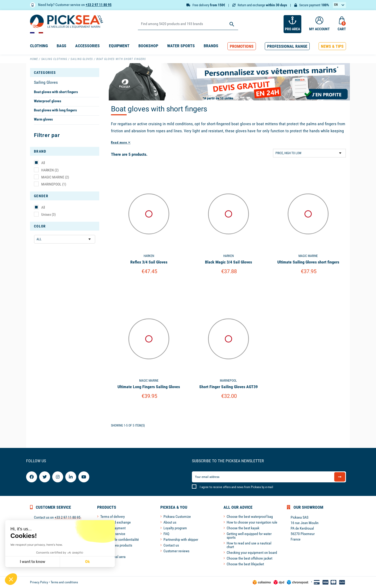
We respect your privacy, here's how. (37, 545)
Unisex (48, 214)
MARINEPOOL (54, 184)
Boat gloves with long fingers (55, 110)
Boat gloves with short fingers (56, 92)
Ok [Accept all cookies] (87, 562)
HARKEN (50, 170)
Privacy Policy (39, 582)
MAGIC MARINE (55, 177)
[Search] (188, 24)
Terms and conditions (64, 582)
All (43, 163)
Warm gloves (43, 119)
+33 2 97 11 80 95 (99, 5)
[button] (242, 46)
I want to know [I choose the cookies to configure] (33, 562)
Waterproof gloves (48, 101)
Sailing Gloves (46, 82)
